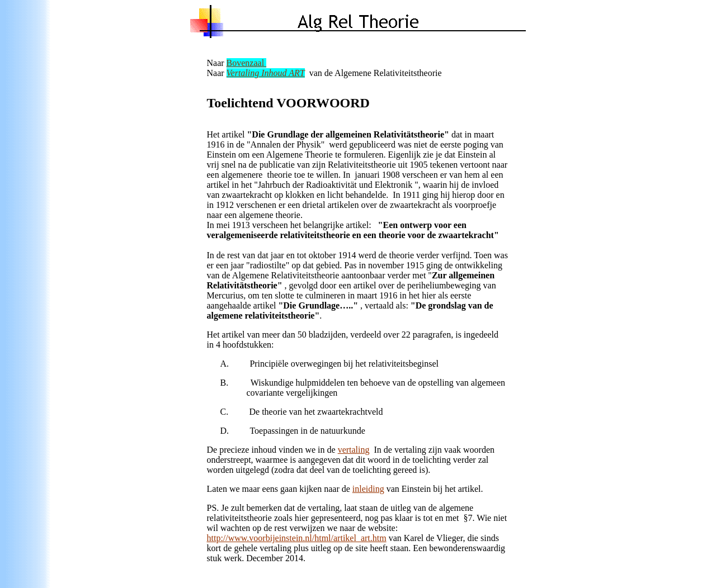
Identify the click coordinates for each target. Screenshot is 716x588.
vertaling (354, 450)
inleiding (368, 489)
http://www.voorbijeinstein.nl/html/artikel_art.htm (297, 538)
